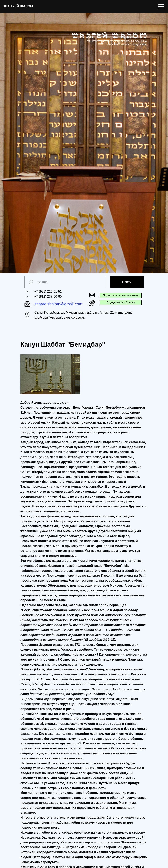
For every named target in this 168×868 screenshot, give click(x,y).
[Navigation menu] (161, 6)
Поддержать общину (121, 302)
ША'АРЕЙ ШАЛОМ (18, 6)
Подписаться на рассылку (121, 295)
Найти (127, 282)
